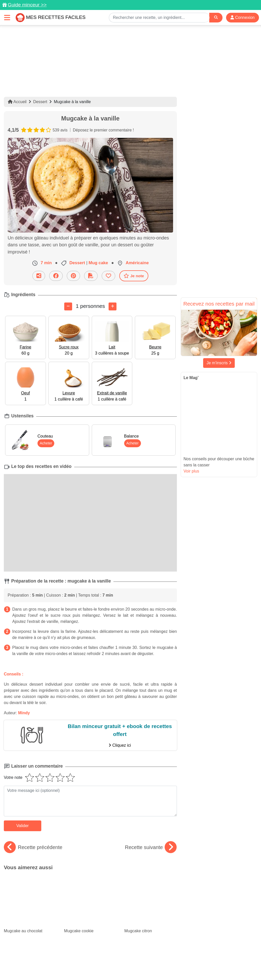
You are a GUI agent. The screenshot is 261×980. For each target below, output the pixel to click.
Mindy (24, 713)
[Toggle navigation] (7, 17)
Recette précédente (33, 847)
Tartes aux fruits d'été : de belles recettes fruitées (90, 905)
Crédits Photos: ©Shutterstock (128, 965)
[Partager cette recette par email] (39, 276)
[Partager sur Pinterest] (73, 276)
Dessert (40, 102)
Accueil (17, 102)
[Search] (216, 17)
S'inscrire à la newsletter (224, 965)
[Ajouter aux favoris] (108, 276)
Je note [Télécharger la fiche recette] (134, 276)
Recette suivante (151, 847)
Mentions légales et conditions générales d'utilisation (169, 960)
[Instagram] (150, 950)
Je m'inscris (219, 363)
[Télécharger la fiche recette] (91, 276)
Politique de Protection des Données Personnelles (58, 965)
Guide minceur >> (27, 5)
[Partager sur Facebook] (56, 276)
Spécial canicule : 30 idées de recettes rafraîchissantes (30, 905)
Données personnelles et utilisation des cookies (82, 960)
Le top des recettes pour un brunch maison (151, 905)
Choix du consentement (179, 965)
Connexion (243, 17)
